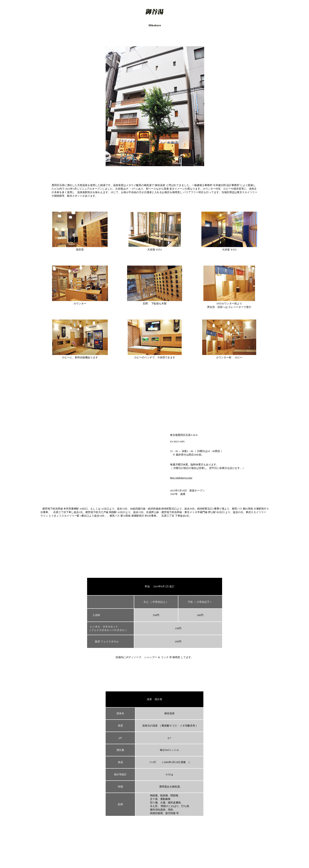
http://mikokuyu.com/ (181, 478)
